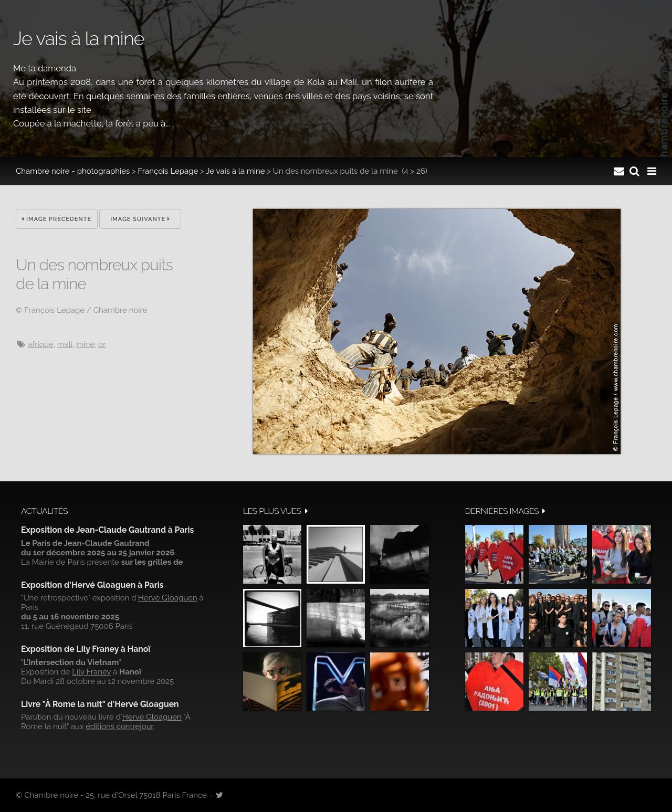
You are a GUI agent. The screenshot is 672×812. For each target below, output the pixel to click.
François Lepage (168, 171)
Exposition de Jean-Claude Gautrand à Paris (107, 530)
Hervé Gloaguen (168, 598)
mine (85, 344)
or (102, 344)
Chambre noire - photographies (73, 171)
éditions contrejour (119, 726)
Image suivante (140, 219)
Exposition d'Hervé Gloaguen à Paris (92, 585)
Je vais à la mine (235, 171)
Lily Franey (91, 672)
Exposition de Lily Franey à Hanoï (86, 649)
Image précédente (56, 219)
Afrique (41, 344)
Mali (65, 344)
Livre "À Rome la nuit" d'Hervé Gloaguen (100, 704)
